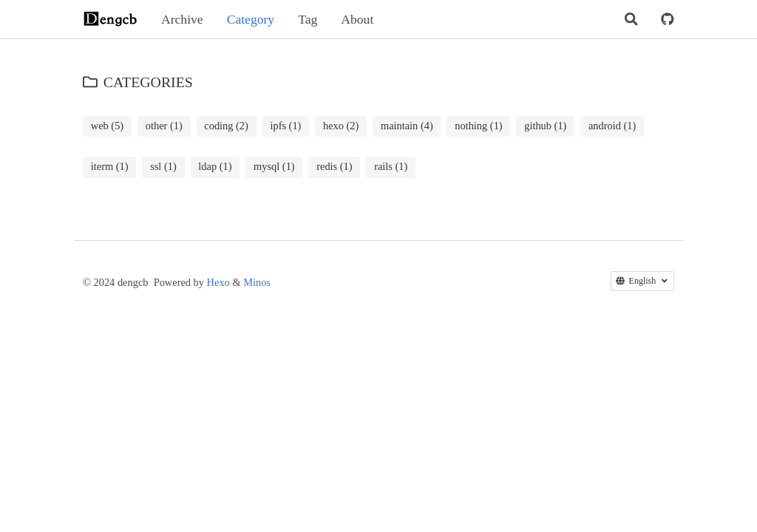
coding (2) (226, 126)
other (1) (164, 126)
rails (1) (391, 166)
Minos (257, 282)
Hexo (218, 282)
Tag (308, 19)
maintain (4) (407, 126)
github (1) (545, 126)
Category (251, 19)
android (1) (612, 126)
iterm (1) (110, 166)
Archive (182, 19)
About (357, 19)
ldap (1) (215, 166)
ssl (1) (163, 166)
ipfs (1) (285, 126)
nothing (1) (478, 126)
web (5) (107, 126)
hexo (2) (341, 126)
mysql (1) (274, 166)
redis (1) (334, 166)
